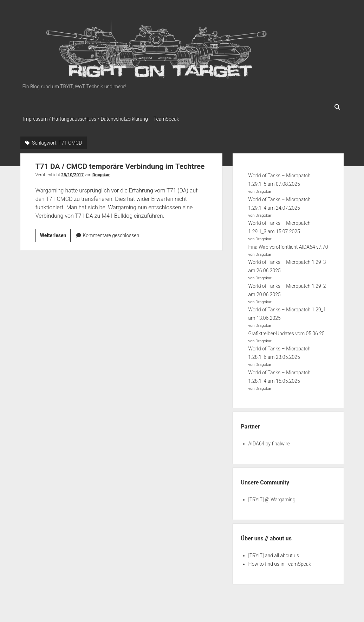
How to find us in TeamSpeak (280, 562)
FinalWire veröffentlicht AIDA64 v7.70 (288, 245)
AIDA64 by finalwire (269, 442)
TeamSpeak (170, 119)
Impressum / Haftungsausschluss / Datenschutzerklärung (86, 119)
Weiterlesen (56, 234)
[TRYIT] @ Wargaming (272, 497)
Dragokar (101, 173)
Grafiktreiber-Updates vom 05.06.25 (287, 331)
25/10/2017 (72, 173)
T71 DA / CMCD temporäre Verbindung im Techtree (120, 164)
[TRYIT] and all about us (274, 553)
